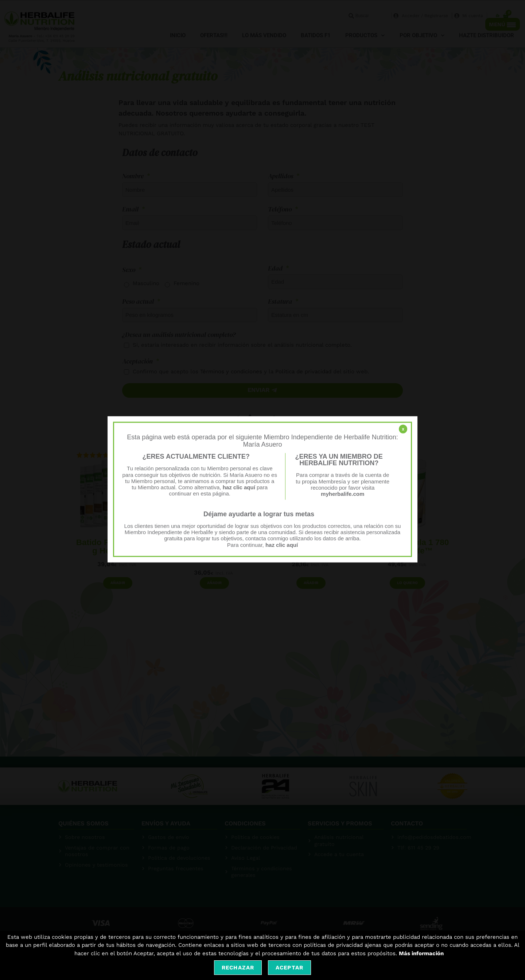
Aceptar (289, 968)
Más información (421, 953)
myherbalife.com (343, 494)
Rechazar (238, 968)
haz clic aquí (240, 487)
